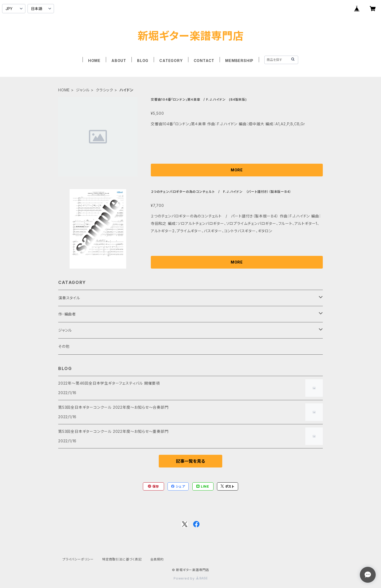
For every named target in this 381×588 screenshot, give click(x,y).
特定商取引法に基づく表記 (122, 559)
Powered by (190, 578)
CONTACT (204, 61)
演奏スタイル (69, 298)
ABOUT (119, 61)
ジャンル (83, 90)
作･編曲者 (67, 314)
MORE (237, 170)
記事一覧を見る (190, 461)
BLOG (143, 61)
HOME (94, 61)
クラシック (105, 90)
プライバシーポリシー (78, 559)
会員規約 (157, 559)
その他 (64, 346)
